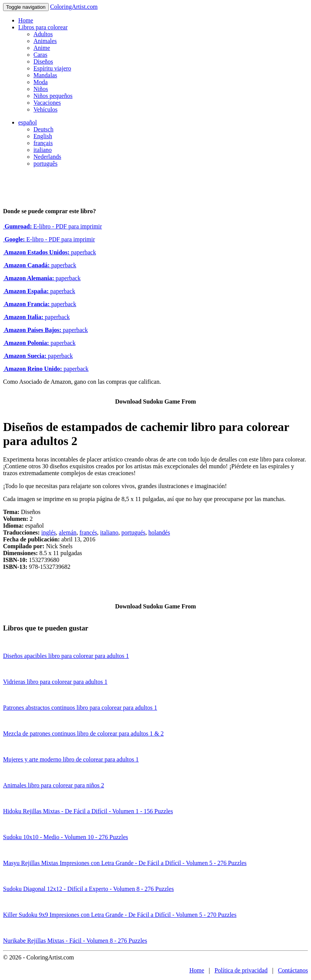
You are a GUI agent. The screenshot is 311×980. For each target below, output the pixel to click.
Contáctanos (293, 970)
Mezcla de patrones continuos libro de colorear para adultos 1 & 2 (83, 733)
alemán (68, 532)
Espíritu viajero (52, 68)
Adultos (43, 34)
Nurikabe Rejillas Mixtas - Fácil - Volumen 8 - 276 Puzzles (75, 941)
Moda (40, 82)
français (43, 143)
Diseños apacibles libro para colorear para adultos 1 (66, 656)
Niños (41, 89)
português (45, 164)
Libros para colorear (43, 27)
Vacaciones (47, 103)
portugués (133, 532)
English (43, 136)
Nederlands (47, 157)
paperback (49, 252)
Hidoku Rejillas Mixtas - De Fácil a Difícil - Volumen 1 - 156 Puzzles (88, 811)
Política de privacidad (241, 970)
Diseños (43, 61)
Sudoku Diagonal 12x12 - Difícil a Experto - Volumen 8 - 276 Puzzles (88, 889)
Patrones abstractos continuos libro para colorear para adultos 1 (80, 708)
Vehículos (45, 109)
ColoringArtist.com (74, 7)
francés (88, 532)
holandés (159, 532)
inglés (49, 532)
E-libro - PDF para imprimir (52, 226)
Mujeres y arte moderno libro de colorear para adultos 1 (71, 759)
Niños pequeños (53, 96)
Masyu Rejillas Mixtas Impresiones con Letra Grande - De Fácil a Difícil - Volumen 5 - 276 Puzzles (125, 863)
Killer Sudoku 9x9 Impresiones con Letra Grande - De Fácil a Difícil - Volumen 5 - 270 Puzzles (120, 915)
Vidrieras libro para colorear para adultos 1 (55, 682)
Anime (42, 48)
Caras (40, 55)
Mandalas (45, 75)
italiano (43, 150)
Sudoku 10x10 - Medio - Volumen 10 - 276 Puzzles (66, 837)
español (28, 122)
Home (26, 20)
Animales (45, 41)
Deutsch (43, 129)
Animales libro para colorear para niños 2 (54, 785)
